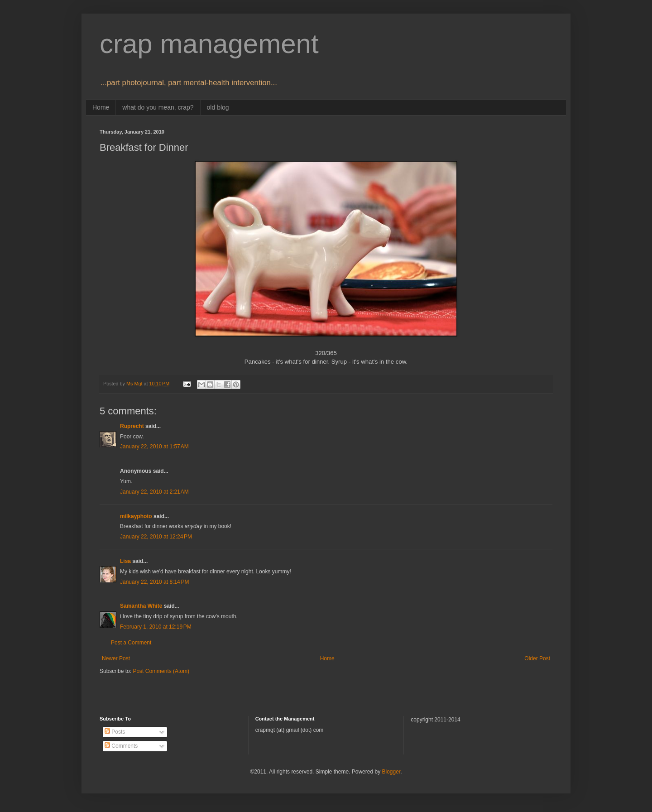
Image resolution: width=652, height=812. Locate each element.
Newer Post (116, 658)
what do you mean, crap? (158, 107)
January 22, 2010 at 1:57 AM (154, 447)
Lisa (125, 561)
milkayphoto (136, 516)
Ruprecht (132, 426)
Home (101, 107)
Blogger (391, 772)
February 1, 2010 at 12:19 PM (156, 627)
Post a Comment (131, 643)
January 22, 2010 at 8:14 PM (154, 582)
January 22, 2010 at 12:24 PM (156, 537)
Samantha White (141, 606)
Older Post (537, 658)
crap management (209, 44)
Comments (121, 746)
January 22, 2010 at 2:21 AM (154, 492)
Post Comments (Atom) (161, 671)
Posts (115, 732)
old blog (218, 107)
